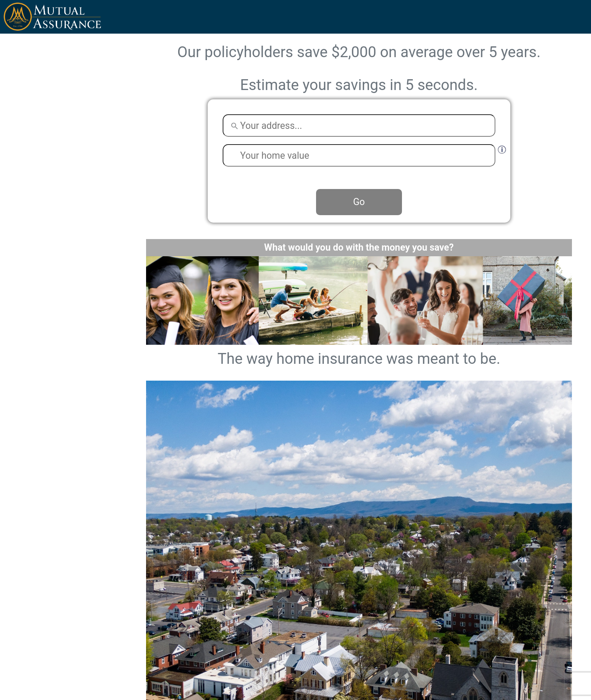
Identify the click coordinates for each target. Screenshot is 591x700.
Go (359, 202)
